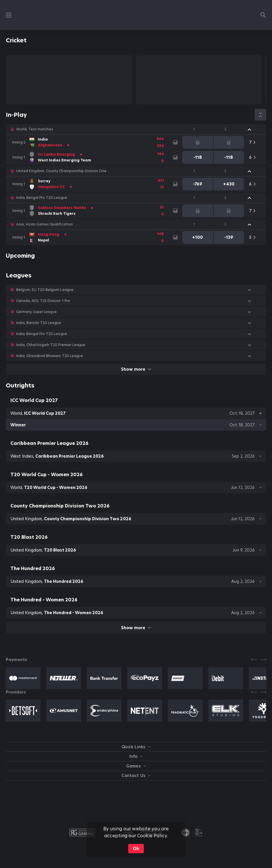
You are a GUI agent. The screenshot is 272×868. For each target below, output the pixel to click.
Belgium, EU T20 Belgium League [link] (45, 290)
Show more (136, 369)
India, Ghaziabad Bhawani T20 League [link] (50, 356)
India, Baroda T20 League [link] (39, 323)
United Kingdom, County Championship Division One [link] (61, 171)
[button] (136, 129)
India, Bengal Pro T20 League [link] (42, 198)
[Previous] (254, 660)
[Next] (263, 660)
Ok (136, 849)
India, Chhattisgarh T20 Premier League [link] (51, 345)
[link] (90, 142)
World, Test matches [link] (35, 129)
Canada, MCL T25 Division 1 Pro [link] (43, 301)
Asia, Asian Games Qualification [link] (45, 224)
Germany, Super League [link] (36, 312)
